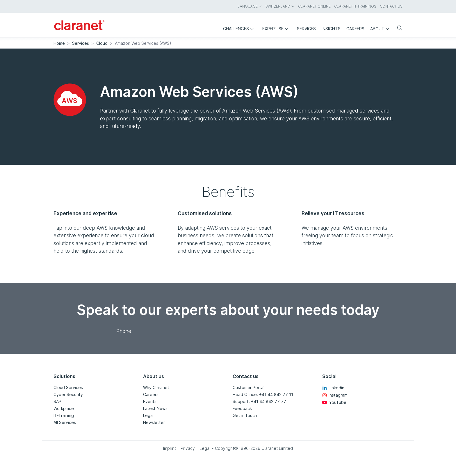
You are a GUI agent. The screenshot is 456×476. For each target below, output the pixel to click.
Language (250, 6)
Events (150, 401)
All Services (65, 422)
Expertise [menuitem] (277, 29)
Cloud (102, 43)
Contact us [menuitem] (391, 6)
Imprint (170, 448)
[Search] (397, 28)
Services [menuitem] (306, 29)
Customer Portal (249, 387)
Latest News (155, 408)
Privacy (188, 448)
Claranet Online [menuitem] (314, 6)
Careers (151, 394)
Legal (148, 415)
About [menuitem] (381, 29)
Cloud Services (68, 387)
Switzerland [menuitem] (280, 6)
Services (81, 43)
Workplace (64, 408)
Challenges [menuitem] (240, 29)
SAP (57, 401)
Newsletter (154, 422)
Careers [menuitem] (355, 29)
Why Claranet (156, 387)
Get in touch (245, 415)
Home (59, 43)
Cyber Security (68, 394)
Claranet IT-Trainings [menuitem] (355, 6)
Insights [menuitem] (331, 29)
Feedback (242, 408)
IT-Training (64, 415)
